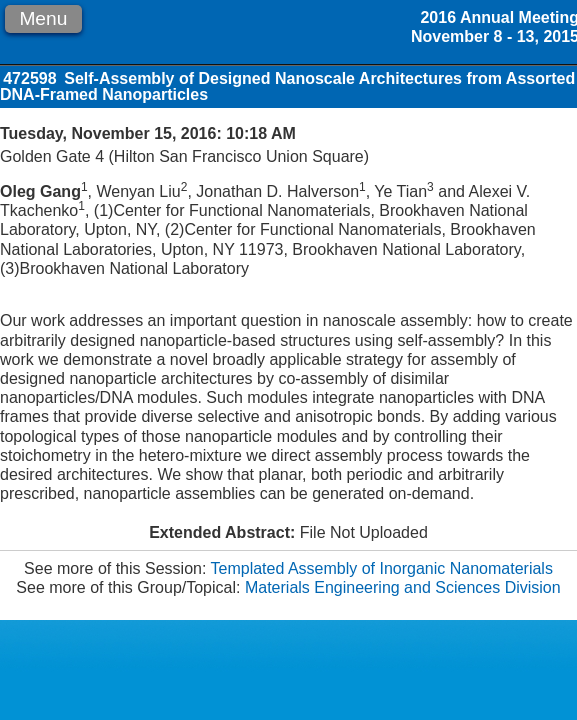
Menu (43, 18)
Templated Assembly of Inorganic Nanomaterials (382, 568)
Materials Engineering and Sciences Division (403, 587)
